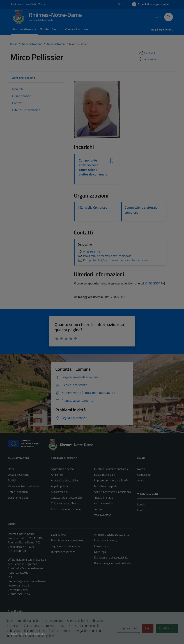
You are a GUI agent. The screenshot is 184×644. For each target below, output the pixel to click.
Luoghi (141, 504)
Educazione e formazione (66, 509)
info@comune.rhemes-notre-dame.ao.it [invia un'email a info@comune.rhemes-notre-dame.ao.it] (104, 256)
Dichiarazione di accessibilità (111, 557)
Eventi (141, 510)
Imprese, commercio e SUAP (111, 480)
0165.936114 (89, 251)
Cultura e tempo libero (64, 503)
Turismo (99, 509)
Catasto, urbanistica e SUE (67, 498)
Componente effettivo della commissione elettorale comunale (93, 167)
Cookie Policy (102, 546)
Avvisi (141, 480)
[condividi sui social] (146, 53)
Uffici (11, 469)
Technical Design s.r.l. (32, 634)
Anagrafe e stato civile (64, 480)
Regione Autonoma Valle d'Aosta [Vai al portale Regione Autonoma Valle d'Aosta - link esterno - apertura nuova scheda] (28, 4)
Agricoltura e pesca (62, 469)
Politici (12, 480)
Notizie (141, 469)
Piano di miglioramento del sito (112, 563)
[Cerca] (169, 17)
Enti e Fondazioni (18, 492)
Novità (44, 29)
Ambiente (57, 475)
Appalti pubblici (60, 486)
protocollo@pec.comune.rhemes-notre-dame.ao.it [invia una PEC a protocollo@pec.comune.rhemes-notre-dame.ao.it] (119, 260)
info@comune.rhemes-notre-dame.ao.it (26, 570)
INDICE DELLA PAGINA (36, 78)
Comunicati (144, 475)
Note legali (101, 552)
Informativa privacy (106, 540)
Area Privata (15, 611)
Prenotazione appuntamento (68, 540)
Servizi (57, 29)
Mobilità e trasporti (105, 486)
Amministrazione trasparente (112, 534)
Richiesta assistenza (63, 552)
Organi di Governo (19, 475)
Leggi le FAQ (58, 534)
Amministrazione (25, 29)
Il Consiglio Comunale (92, 207)
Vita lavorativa (103, 515)
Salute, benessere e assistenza (112, 492)
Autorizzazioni (59, 492)
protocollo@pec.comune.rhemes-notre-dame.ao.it (27, 583)
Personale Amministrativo (23, 486)
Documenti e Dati (18, 498)
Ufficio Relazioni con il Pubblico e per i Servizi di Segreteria (27, 562)
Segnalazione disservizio (65, 546)
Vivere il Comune (76, 29)
